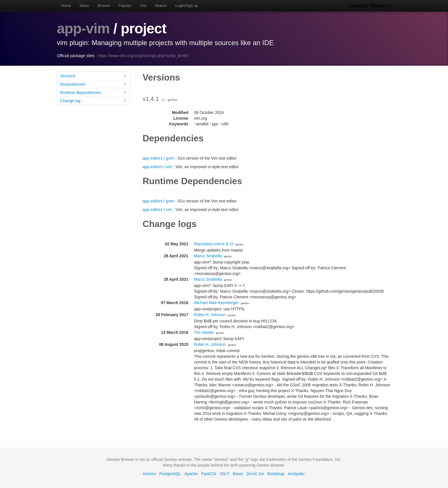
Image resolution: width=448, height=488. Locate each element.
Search (161, 6)
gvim (170, 158)
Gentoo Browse (370, 6)
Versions (93, 76)
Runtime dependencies (93, 92)
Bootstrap (276, 474)
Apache (191, 474)
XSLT (225, 474)
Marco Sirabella (208, 256)
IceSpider (296, 474)
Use (143, 6)
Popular (125, 6)
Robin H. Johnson (210, 315)
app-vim (83, 29)
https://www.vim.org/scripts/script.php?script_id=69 (143, 56)
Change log (93, 101)
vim (169, 167)
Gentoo (149, 474)
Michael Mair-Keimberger (216, 303)
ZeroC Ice (255, 474)
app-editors (153, 158)
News (84, 6)
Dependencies (93, 84)
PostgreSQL (170, 474)
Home (66, 6)
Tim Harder (204, 332)
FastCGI (209, 474)
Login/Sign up (187, 6)
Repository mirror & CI (214, 244)
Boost (238, 474)
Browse (104, 6)
